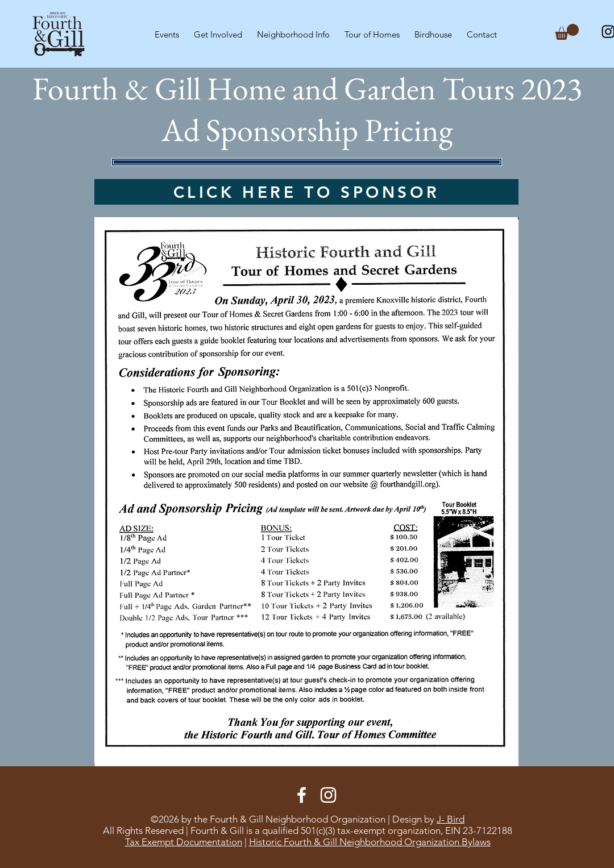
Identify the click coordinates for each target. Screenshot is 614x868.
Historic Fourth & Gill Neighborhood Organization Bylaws (370, 842)
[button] (218, 30)
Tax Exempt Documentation (184, 842)
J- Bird (451, 819)
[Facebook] (302, 795)
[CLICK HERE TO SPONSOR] (306, 192)
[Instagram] (328, 795)
